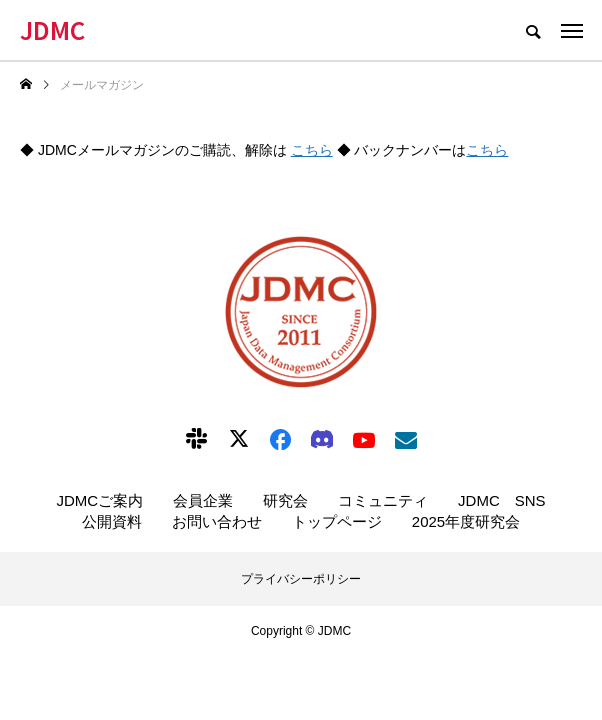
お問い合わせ (217, 521)
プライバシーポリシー (301, 579)
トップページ (337, 521)
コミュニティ (383, 500)
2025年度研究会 (466, 521)
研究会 (285, 500)
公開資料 (112, 521)
